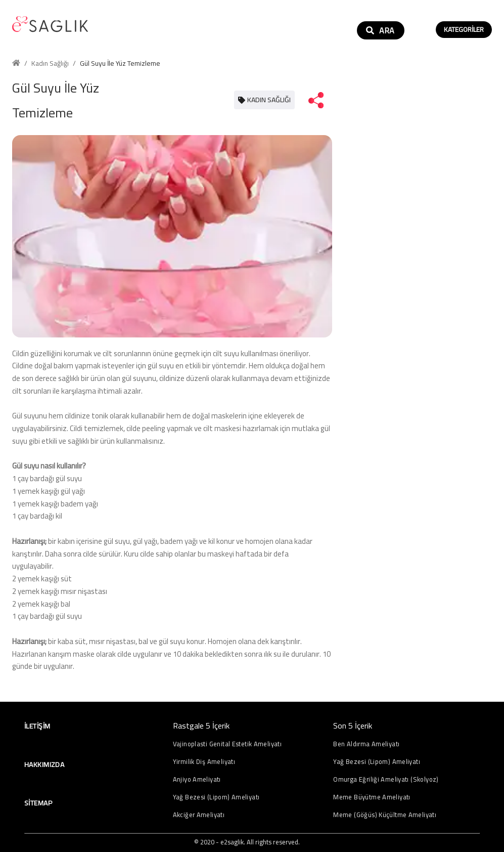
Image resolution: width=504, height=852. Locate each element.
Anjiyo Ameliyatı (197, 779)
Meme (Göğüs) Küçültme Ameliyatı (385, 815)
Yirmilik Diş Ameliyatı (204, 762)
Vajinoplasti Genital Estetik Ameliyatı (227, 744)
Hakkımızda (44, 764)
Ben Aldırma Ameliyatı (366, 744)
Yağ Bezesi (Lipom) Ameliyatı (216, 797)
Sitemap (38, 803)
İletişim (37, 726)
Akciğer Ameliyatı (199, 815)
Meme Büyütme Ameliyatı (372, 797)
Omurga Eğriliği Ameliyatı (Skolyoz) (386, 779)
